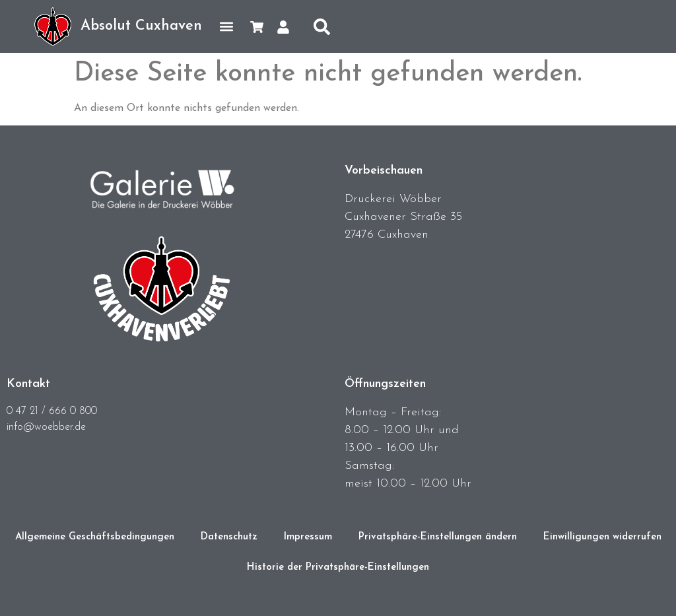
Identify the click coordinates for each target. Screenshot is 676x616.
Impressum (308, 537)
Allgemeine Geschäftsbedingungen (95, 537)
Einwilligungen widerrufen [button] (602, 537)
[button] (226, 27)
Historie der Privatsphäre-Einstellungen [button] (338, 567)
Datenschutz (229, 537)
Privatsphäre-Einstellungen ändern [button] (438, 537)
